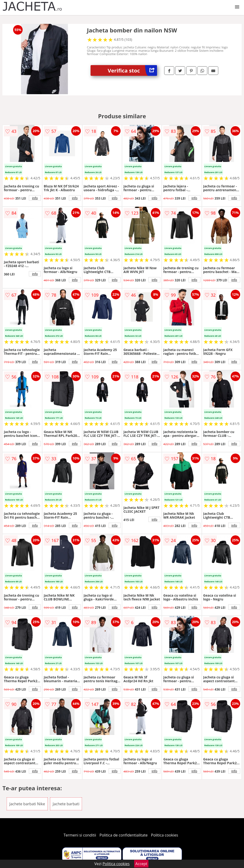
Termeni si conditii (80, 835)
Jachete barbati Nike (27, 804)
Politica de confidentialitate (124, 835)
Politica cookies (165, 835)
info (35, 198)
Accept (141, 864)
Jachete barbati (66, 804)
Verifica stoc (132, 70)
